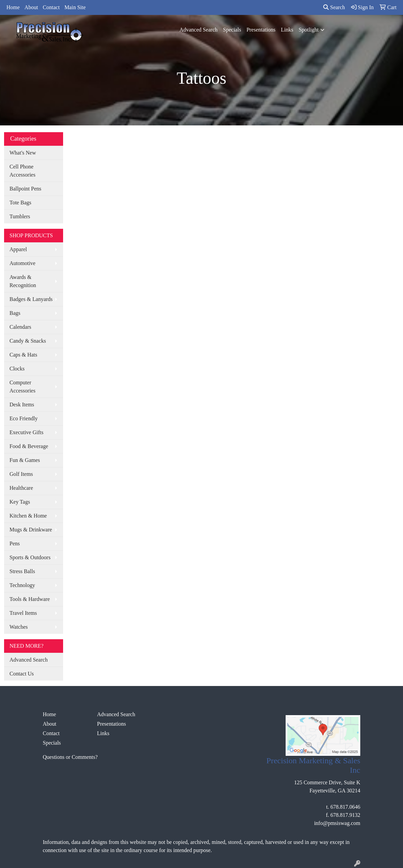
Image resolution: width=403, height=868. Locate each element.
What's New (23, 153)
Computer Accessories (22, 387)
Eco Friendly (24, 418)
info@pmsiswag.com (337, 823)
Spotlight (309, 30)
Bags (15, 313)
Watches (19, 627)
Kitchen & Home (28, 516)
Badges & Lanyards (31, 299)
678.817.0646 (345, 807)
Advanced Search (198, 30)
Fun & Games (25, 460)
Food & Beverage (29, 446)
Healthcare (21, 488)
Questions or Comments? (70, 757)
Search (334, 7)
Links (287, 30)
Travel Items (23, 613)
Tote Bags (20, 203)
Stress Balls (22, 571)
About (31, 7)
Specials (232, 30)
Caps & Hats (23, 355)
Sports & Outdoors (30, 557)
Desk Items (22, 405)
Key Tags (20, 502)
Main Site (75, 7)
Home (13, 7)
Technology (22, 585)
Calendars (20, 327)
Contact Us (22, 674)
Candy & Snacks (28, 341)
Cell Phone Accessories (22, 171)
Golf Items (21, 474)
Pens (15, 543)
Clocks (17, 369)
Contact (51, 7)
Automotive (22, 263)
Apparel (18, 249)
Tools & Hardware (30, 599)
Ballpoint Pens (25, 189)
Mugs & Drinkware (31, 530)
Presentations (261, 30)
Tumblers (20, 216)
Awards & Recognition (23, 281)
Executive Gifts (26, 432)
